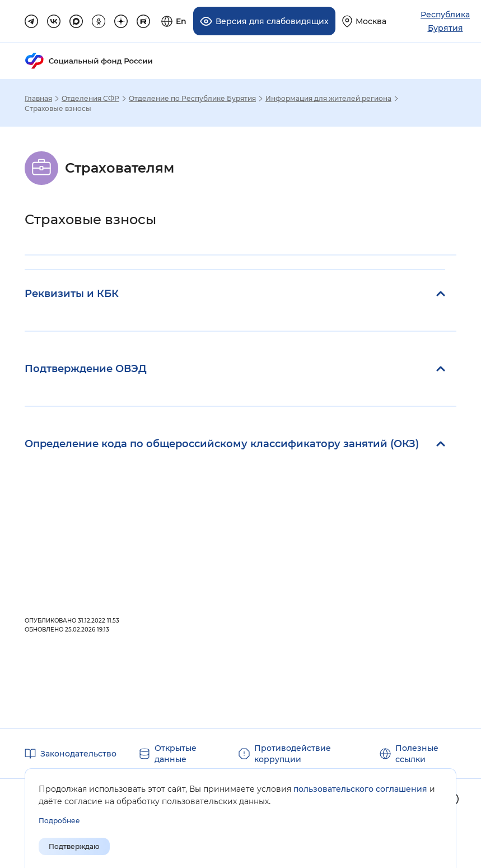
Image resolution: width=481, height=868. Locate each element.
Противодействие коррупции (293, 754)
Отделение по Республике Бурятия (192, 99)
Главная (38, 99)
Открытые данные (176, 754)
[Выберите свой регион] (364, 21)
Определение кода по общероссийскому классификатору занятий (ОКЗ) (222, 444)
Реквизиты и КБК (72, 294)
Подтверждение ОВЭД (86, 369)
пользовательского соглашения (360, 789)
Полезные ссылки (417, 754)
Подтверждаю (74, 846)
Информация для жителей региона (328, 99)
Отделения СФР (90, 99)
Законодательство (78, 754)
